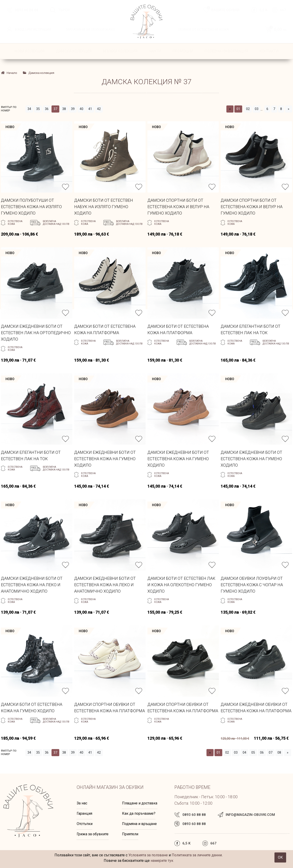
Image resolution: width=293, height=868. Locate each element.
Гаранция (84, 813)
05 (253, 752)
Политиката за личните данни (197, 855)
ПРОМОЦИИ (183, 51)
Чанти (155, 51)
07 (271, 752)
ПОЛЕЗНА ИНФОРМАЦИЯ (226, 51)
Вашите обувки (223, 10)
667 (283, 10)
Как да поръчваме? (139, 813)
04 (244, 752)
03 (257, 109)
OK (280, 857)
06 (262, 752)
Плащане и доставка (140, 803)
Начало (9, 73)
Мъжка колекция (120, 51)
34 (29, 109)
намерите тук (162, 861)
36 (47, 109)
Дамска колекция (74, 51)
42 (99, 109)
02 (248, 109)
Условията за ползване (148, 855)
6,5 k (263, 10)
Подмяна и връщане (139, 824)
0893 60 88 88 (27, 10)
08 (279, 752)
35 (38, 109)
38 (64, 109)
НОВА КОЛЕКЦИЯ (30, 51)
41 (90, 109)
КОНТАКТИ (269, 51)
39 (73, 109)
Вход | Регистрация (33, 30)
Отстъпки (85, 824)
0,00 (278, 29)
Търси (64, 10)
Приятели (130, 834)
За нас (82, 803)
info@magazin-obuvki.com (250, 815)
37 (55, 109)
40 (81, 109)
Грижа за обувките (93, 834)
